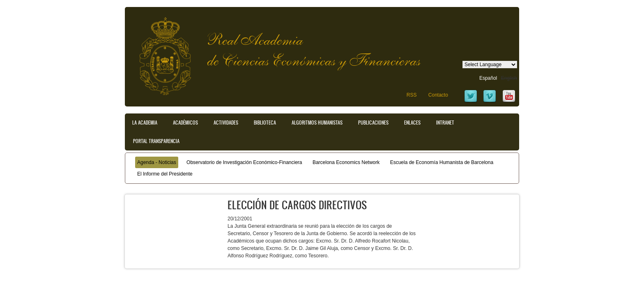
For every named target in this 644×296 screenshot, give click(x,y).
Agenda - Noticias (157, 162)
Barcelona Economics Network (346, 162)
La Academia (145, 123)
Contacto (438, 95)
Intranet (445, 123)
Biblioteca (265, 123)
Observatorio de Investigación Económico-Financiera (244, 162)
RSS (412, 95)
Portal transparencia (156, 141)
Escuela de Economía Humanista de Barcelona (442, 162)
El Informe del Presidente (165, 174)
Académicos (185, 123)
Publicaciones (373, 123)
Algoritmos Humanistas (317, 123)
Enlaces (412, 123)
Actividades (226, 123)
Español (488, 78)
